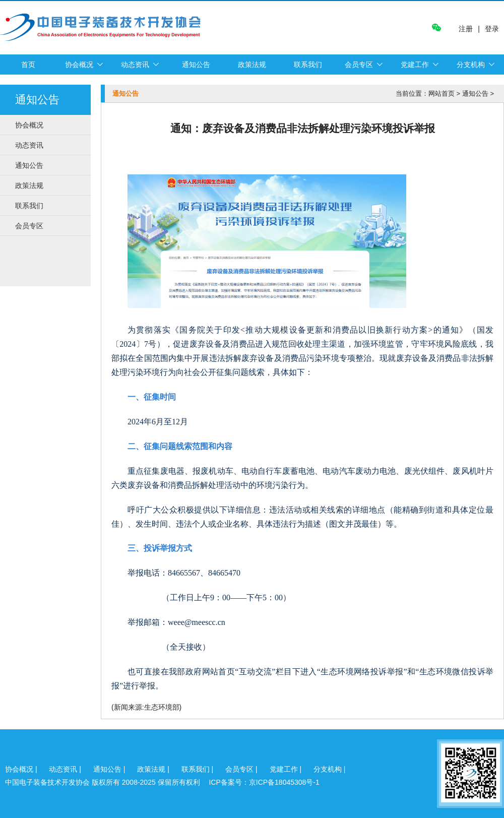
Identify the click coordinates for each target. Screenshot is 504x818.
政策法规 (252, 65)
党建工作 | (287, 769)
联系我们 (308, 65)
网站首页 (442, 93)
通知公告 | (110, 769)
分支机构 (471, 65)
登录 (492, 29)
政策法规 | (154, 769)
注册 (466, 29)
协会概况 (79, 65)
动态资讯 (135, 65)
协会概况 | (22, 769)
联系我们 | (198, 769)
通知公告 (196, 65)
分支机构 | (330, 769)
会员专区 (359, 65)
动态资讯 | (66, 769)
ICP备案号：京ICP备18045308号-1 (264, 782)
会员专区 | (242, 769)
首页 (28, 65)
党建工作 (415, 65)
